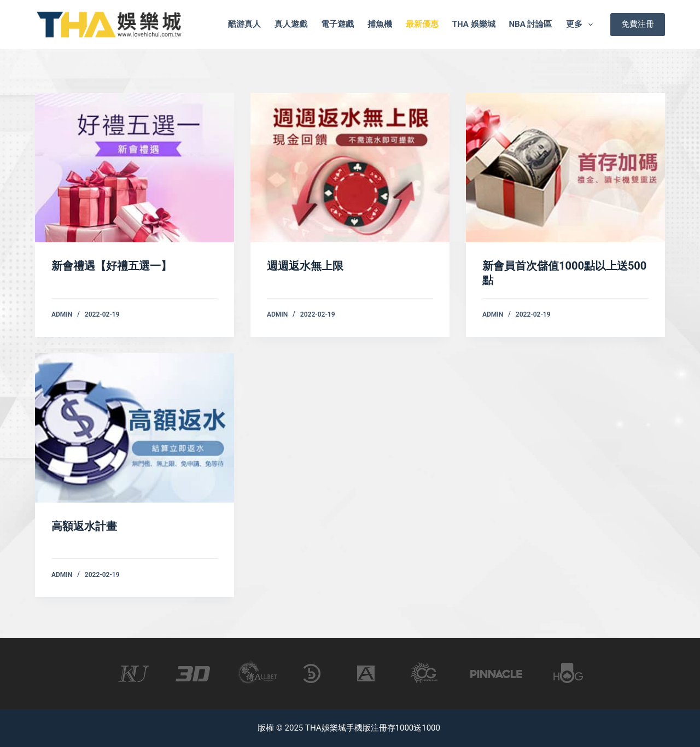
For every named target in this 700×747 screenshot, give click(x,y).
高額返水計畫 (84, 526)
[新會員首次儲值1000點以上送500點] (565, 168)
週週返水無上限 (305, 266)
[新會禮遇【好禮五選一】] (135, 168)
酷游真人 (244, 24)
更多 (582, 25)
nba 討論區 (531, 24)
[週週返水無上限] (350, 168)
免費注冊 (638, 24)
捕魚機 (380, 24)
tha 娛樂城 (474, 24)
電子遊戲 (337, 24)
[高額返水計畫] (135, 428)
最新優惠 (422, 24)
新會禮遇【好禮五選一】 (112, 266)
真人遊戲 (291, 24)
